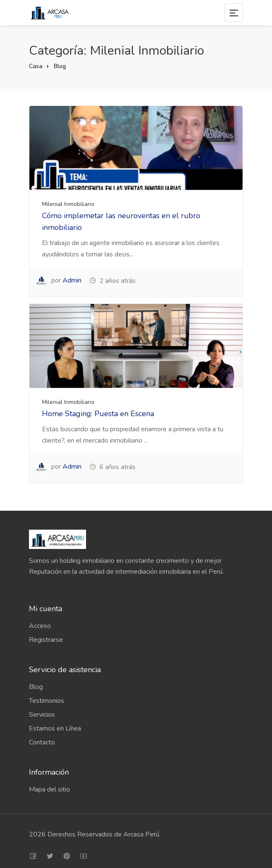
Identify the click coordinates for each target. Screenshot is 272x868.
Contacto (42, 742)
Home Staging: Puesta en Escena (98, 414)
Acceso (40, 626)
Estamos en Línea (55, 728)
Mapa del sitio (50, 789)
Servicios (42, 715)
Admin (72, 280)
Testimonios (47, 701)
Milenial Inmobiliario (68, 204)
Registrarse (46, 640)
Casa (36, 66)
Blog (60, 66)
